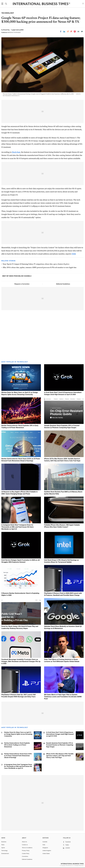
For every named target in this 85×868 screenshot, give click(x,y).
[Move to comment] (82, 31)
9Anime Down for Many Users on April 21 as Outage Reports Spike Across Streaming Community (18, 734)
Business (4, 842)
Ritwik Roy (7, 30)
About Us (24, 842)
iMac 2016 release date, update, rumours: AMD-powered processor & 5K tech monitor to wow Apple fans (40, 268)
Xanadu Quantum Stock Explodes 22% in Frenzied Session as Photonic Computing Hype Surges (60, 745)
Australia (45, 842)
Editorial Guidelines (63, 284)
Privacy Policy (26, 851)
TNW (74, 254)
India (44, 845)
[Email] (78, 31)
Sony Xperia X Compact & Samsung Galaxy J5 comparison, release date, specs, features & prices (36, 264)
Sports (3, 848)
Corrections (25, 856)
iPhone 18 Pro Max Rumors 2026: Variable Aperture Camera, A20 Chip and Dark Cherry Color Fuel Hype (60, 756)
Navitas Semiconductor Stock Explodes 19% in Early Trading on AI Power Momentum (17, 745)
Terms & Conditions (27, 848)
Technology (4, 851)
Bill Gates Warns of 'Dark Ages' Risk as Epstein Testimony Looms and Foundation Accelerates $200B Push (63, 697)
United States (46, 854)
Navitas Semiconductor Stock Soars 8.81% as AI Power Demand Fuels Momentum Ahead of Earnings (18, 756)
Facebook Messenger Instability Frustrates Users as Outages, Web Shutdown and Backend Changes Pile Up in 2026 (21, 661)
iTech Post (16, 152)
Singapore (45, 848)
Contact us (25, 845)
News (3, 845)
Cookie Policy (26, 854)
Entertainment (5, 854)
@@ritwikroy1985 (18, 30)
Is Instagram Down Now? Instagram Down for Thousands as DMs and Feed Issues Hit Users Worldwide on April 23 (17, 527)
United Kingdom (47, 851)
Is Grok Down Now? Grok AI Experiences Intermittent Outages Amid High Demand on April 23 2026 (60, 734)
